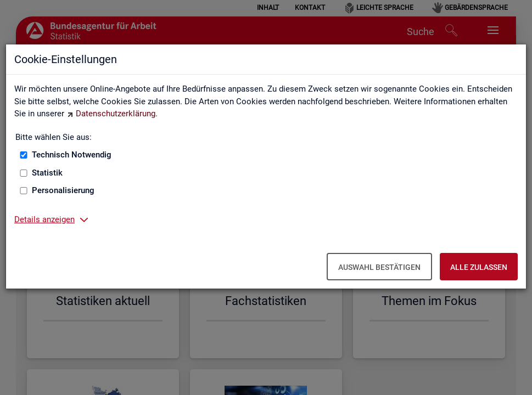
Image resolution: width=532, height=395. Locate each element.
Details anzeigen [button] (44, 219)
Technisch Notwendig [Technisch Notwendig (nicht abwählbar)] (72, 155)
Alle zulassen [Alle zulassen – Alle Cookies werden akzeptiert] (479, 267)
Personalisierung (63, 190)
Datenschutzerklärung (116, 114)
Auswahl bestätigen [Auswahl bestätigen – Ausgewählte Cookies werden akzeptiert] (379, 267)
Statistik (47, 173)
